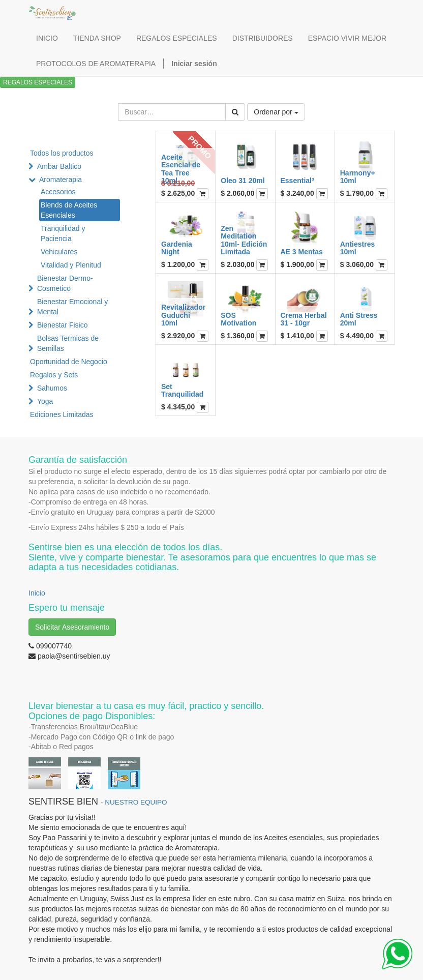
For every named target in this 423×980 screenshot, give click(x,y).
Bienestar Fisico (63, 325)
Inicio (37, 593)
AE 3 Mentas (302, 252)
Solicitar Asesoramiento (72, 627)
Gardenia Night (177, 248)
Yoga (45, 401)
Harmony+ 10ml (358, 177)
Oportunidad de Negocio (69, 362)
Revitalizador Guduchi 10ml (183, 315)
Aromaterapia (61, 180)
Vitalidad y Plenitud (71, 265)
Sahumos (52, 388)
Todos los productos (62, 153)
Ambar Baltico (59, 166)
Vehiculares (59, 252)
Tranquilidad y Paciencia (63, 233)
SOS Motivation (238, 319)
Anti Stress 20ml (359, 319)
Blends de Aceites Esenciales (69, 210)
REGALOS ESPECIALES (38, 82)
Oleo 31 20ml (243, 181)
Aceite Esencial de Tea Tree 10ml (181, 169)
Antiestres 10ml (357, 248)
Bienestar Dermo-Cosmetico (65, 283)
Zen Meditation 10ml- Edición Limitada (244, 240)
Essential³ (297, 181)
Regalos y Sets (54, 375)
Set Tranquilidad (182, 390)
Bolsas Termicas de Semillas (68, 343)
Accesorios (58, 192)
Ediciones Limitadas (62, 414)
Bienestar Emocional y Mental (72, 307)
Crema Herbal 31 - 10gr (304, 319)
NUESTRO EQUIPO (136, 802)
